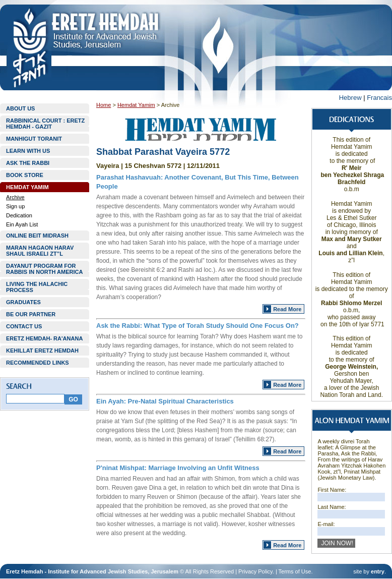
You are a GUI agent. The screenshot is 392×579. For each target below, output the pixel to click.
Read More (287, 309)
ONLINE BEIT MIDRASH (37, 236)
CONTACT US (24, 326)
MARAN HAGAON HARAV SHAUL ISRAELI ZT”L (40, 251)
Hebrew (350, 98)
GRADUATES (23, 302)
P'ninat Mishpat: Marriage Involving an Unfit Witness (178, 468)
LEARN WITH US (28, 151)
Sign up (15, 206)
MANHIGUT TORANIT (34, 139)
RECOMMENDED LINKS (38, 363)
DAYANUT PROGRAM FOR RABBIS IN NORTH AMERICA (44, 269)
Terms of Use (295, 571)
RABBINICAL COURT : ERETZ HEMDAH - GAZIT (45, 124)
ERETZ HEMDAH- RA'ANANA (44, 338)
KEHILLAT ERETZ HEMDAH (42, 351)
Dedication (19, 215)
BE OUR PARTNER (31, 314)
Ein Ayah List (22, 224)
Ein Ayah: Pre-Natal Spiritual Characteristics (165, 401)
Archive (15, 197)
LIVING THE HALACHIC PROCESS (37, 287)
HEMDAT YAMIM (27, 187)
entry (378, 571)
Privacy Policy (255, 571)
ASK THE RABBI (28, 163)
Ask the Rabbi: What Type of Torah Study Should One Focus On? (198, 326)
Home (104, 105)
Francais (379, 98)
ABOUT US (20, 108)
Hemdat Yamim (136, 105)
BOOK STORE (25, 175)
